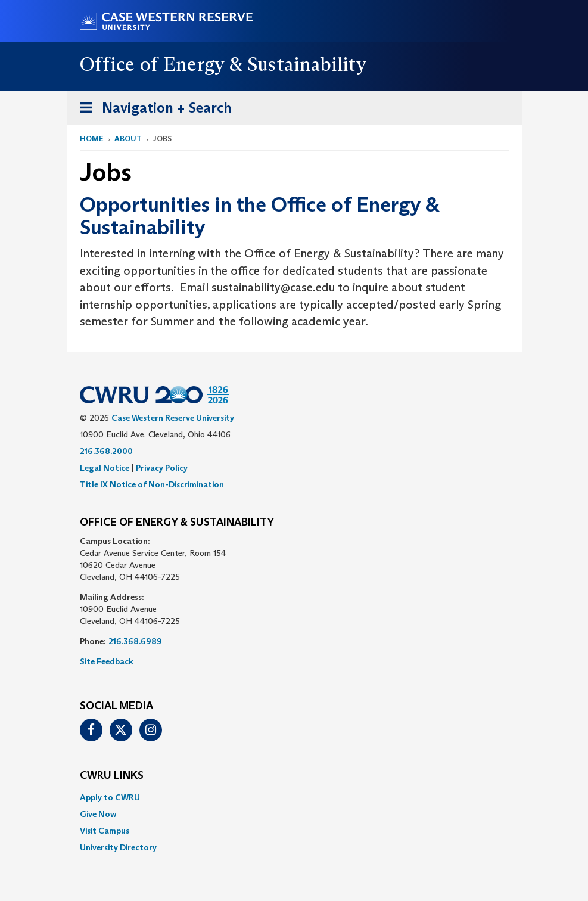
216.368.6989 (135, 641)
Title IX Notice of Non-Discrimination (152, 484)
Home (92, 139)
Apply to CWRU (110, 797)
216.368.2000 (106, 451)
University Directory (118, 847)
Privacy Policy (162, 468)
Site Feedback (107, 661)
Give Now (98, 814)
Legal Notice (105, 468)
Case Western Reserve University (173, 418)
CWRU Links (112, 776)
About (128, 139)
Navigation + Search (152, 110)
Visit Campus (105, 831)
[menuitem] (294, 797)
